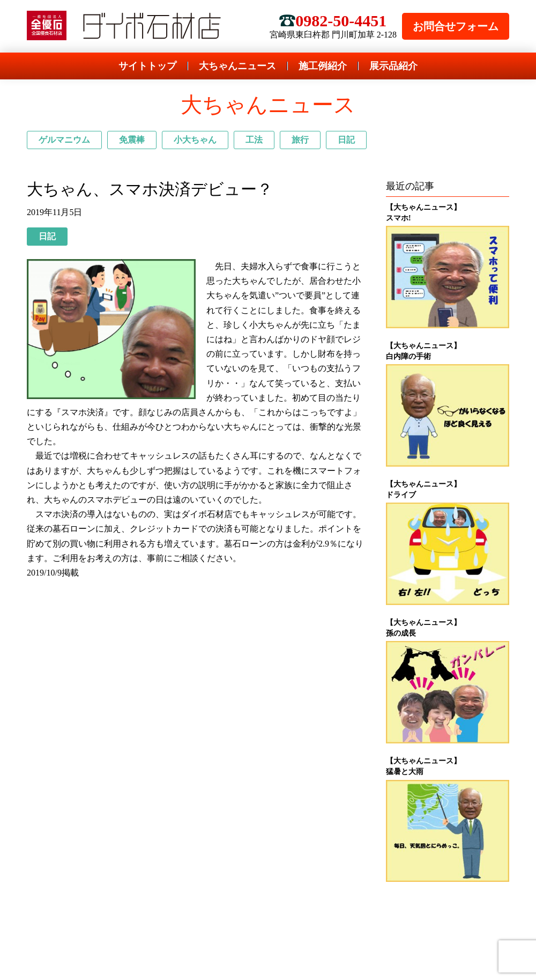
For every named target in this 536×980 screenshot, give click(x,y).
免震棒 (132, 140)
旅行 (300, 140)
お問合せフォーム (456, 26)
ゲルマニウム (64, 140)
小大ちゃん (195, 140)
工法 (254, 140)
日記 (346, 140)
